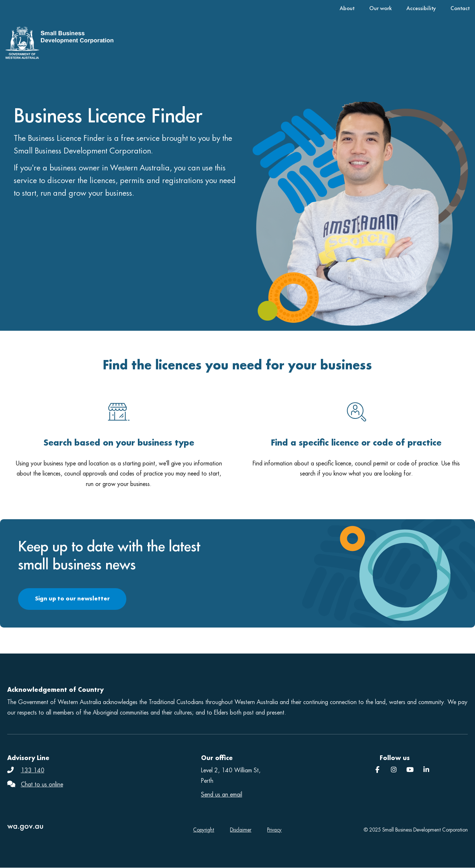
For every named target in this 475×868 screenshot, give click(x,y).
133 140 (33, 770)
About (347, 8)
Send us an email (222, 795)
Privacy (274, 830)
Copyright (204, 830)
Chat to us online (42, 784)
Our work (380, 8)
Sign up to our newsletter (72, 598)
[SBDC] (426, 770)
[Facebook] (377, 770)
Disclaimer (241, 830)
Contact (460, 8)
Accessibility (421, 8)
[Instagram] (394, 770)
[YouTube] (410, 770)
